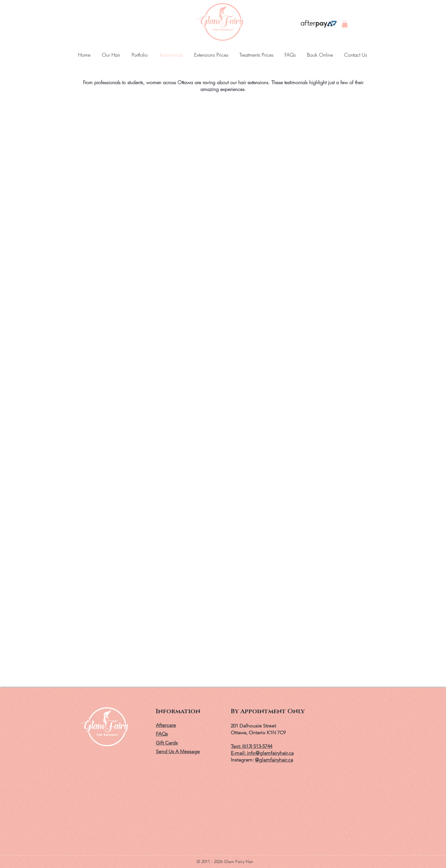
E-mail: (239, 753)
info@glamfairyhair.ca (270, 753)
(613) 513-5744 (257, 746)
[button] (345, 24)
